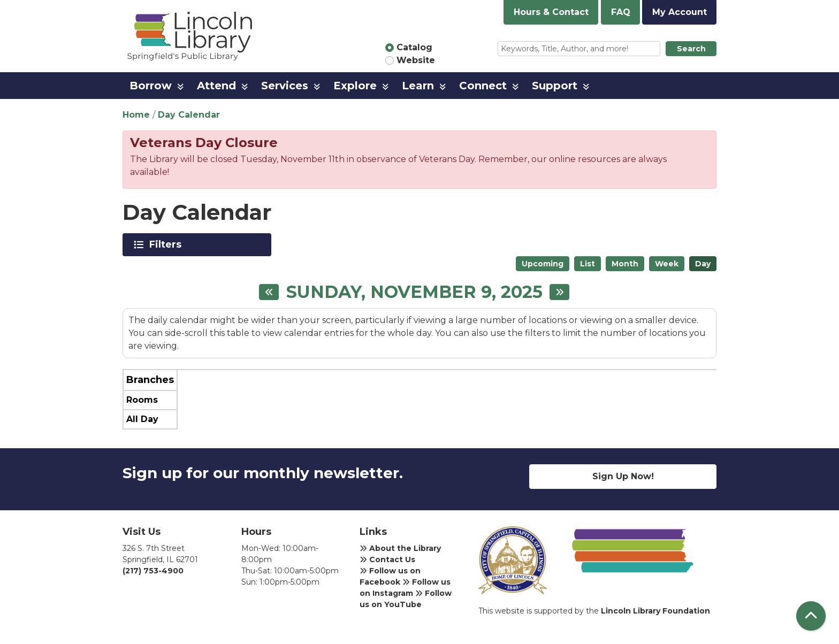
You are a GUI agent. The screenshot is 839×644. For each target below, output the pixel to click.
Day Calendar (189, 115)
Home (136, 115)
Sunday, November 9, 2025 (414, 292)
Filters (167, 244)
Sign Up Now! (623, 476)
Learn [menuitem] (418, 86)
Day (703, 264)
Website (416, 60)
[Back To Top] (811, 616)
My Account (680, 12)
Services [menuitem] (285, 86)
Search (691, 49)
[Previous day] (269, 292)
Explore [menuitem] (355, 86)
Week (667, 264)
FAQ (621, 12)
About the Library (400, 548)
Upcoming (543, 264)
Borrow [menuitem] (151, 86)
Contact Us (387, 559)
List (588, 264)
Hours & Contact (551, 12)
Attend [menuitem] (216, 86)
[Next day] (559, 292)
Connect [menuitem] (483, 86)
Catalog (414, 47)
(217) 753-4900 (153, 571)
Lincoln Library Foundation (655, 611)
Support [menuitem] (555, 86)
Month (625, 264)
